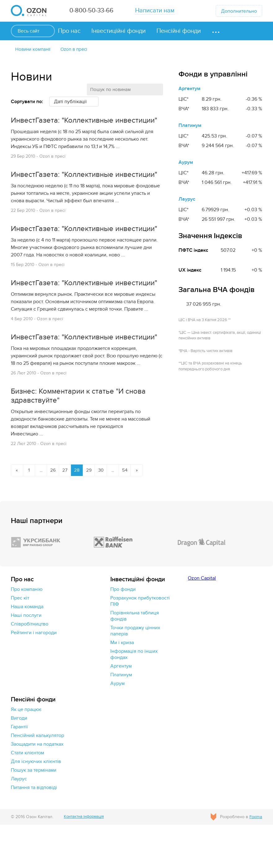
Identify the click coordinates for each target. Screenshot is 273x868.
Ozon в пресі (78, 50)
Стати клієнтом (27, 796)
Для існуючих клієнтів (36, 805)
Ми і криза (122, 686)
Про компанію (27, 633)
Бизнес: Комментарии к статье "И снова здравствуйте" (84, 438)
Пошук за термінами (34, 813)
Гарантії (19, 770)
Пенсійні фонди (179, 31)
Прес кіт (20, 641)
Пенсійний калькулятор (37, 779)
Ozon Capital (202, 622)
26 (55, 513)
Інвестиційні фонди (119, 31)
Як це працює (26, 753)
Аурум (186, 163)
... (43, 513)
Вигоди (19, 761)
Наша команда (27, 650)
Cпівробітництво (30, 667)
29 (94, 513)
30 (106, 513)
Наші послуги (26, 659)
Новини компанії (34, 50)
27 (68, 513)
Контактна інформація (86, 860)
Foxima (255, 860)
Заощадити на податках (37, 787)
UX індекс (190, 271)
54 (132, 513)
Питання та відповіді (34, 831)
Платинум (190, 126)
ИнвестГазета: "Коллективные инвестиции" (66, 126)
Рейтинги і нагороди (34, 676)
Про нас (69, 31)
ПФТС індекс (193, 251)
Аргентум (189, 89)
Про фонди (123, 633)
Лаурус (187, 200)
